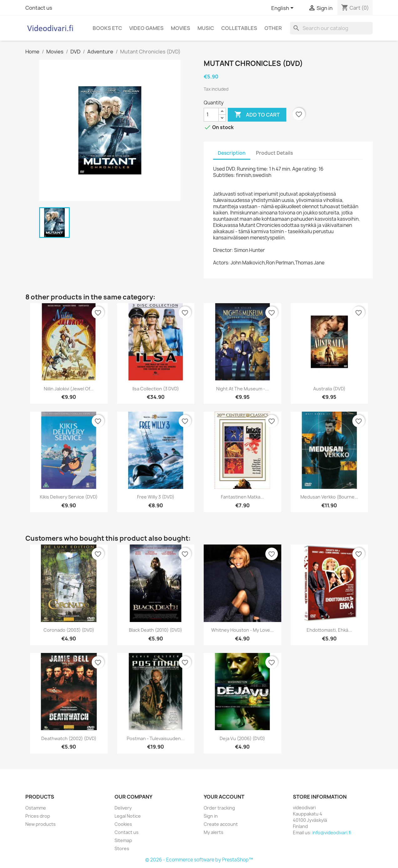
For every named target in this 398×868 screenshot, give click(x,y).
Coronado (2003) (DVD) (69, 630)
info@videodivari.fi (332, 833)
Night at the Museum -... (242, 389)
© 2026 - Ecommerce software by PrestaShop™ (199, 860)
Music (206, 28)
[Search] (331, 28)
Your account (224, 797)
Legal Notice (128, 816)
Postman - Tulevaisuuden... (156, 738)
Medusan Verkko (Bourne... (329, 497)
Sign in (211, 816)
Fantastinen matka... (242, 497)
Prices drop (38, 816)
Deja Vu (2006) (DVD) (242, 738)
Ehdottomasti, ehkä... (329, 630)
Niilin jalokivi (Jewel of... (69, 389)
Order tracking (219, 808)
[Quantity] (211, 115)
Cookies (123, 824)
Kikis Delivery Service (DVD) (69, 497)
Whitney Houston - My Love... (242, 630)
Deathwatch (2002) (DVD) (69, 738)
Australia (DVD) (329, 389)
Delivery (123, 808)
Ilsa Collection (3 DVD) (156, 389)
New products (41, 824)
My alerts (214, 832)
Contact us (39, 8)
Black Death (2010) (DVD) (156, 630)
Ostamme (36, 808)
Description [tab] (232, 153)
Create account (221, 824)
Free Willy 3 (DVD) (156, 497)
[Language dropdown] (283, 8)
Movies (181, 28)
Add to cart (257, 115)
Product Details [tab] (274, 153)
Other (273, 28)
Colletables (239, 28)
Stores (122, 848)
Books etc (107, 28)
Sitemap (123, 840)
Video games (146, 28)
